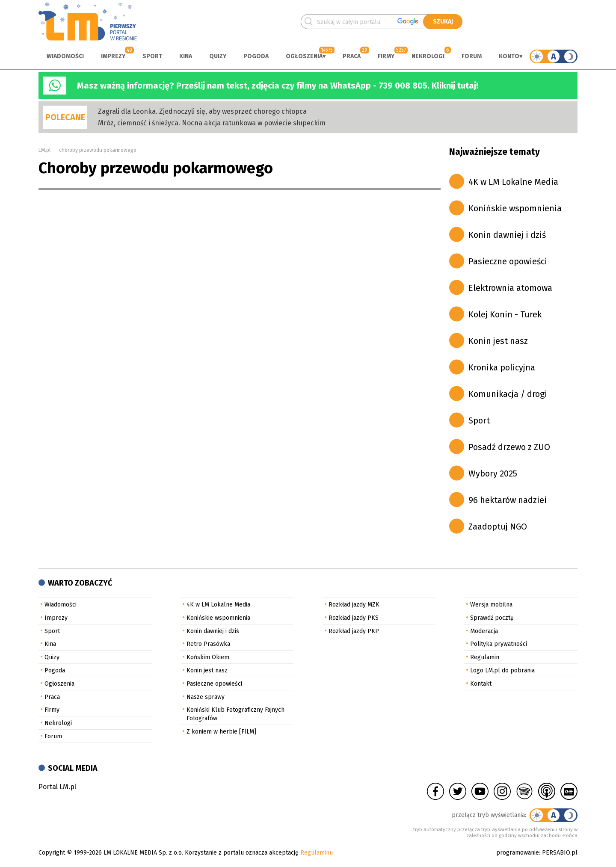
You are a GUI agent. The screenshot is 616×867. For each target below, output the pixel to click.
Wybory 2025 (493, 473)
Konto (509, 56)
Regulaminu (317, 853)
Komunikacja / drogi (508, 394)
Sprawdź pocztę (492, 618)
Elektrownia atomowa (510, 288)
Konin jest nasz (498, 341)
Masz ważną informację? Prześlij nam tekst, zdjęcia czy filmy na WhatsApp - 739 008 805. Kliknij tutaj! (278, 86)
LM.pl (44, 150)
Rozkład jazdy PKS (354, 618)
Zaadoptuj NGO (498, 527)
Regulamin (485, 657)
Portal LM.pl (57, 787)
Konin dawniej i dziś (507, 235)
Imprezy (113, 56)
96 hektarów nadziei (508, 500)
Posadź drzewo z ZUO (509, 447)
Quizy (218, 56)
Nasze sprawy (206, 697)
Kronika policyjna (502, 367)
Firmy (386, 56)
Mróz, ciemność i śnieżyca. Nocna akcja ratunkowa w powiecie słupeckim (212, 123)
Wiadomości (65, 56)
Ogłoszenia (304, 56)
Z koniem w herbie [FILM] (221, 732)
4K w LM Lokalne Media (513, 182)
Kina (186, 56)
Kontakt (481, 684)
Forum (472, 56)
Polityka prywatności (499, 644)
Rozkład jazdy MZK (354, 605)
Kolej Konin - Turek (505, 314)
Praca (352, 56)
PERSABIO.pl (560, 853)
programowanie (518, 853)
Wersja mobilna (491, 605)
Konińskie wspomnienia (515, 208)
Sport (152, 56)
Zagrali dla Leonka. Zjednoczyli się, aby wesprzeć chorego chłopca (202, 111)
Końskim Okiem (208, 657)
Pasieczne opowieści (508, 261)
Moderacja (484, 631)
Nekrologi (428, 56)
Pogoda (256, 56)
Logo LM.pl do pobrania (502, 670)
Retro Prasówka (208, 644)
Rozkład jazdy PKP (354, 631)
